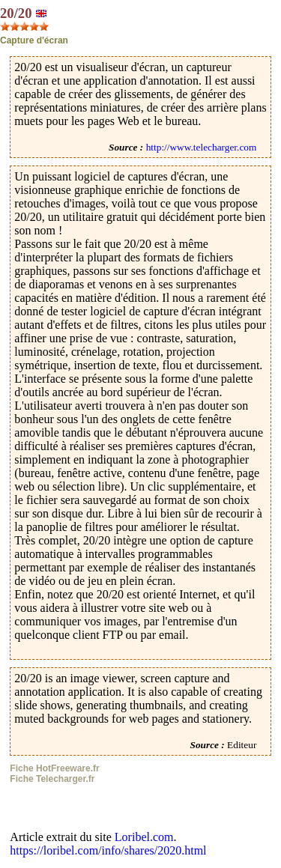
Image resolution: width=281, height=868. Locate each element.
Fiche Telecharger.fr (52, 779)
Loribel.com (144, 837)
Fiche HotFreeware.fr (54, 768)
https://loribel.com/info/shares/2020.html (108, 850)
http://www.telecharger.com (202, 147)
